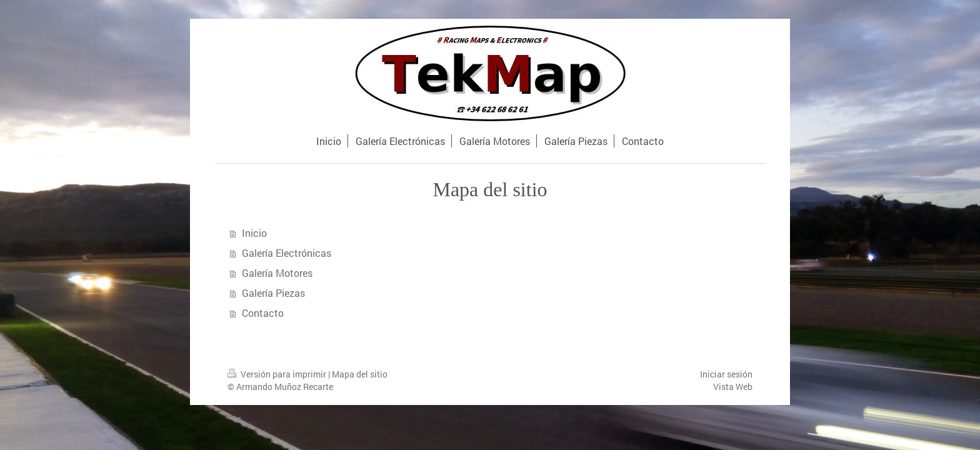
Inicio (254, 233)
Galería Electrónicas (287, 253)
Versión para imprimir (278, 374)
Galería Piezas (273, 293)
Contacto (263, 313)
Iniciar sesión (726, 374)
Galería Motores (277, 273)
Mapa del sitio (360, 374)
